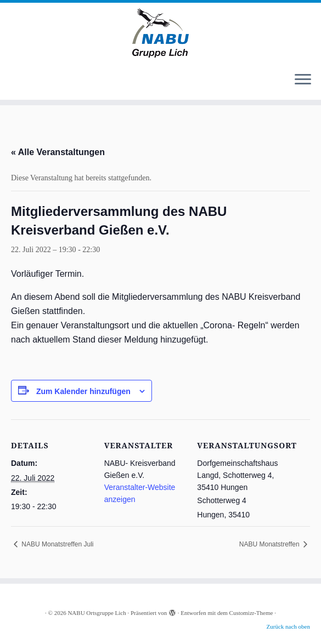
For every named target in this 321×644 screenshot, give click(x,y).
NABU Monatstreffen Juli (57, 544)
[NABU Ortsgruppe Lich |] (161, 33)
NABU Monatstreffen (270, 544)
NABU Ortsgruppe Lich (97, 613)
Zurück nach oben (288, 626)
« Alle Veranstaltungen (58, 152)
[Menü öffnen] (303, 80)
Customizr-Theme (251, 613)
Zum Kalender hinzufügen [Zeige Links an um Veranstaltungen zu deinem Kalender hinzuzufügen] (83, 391)
